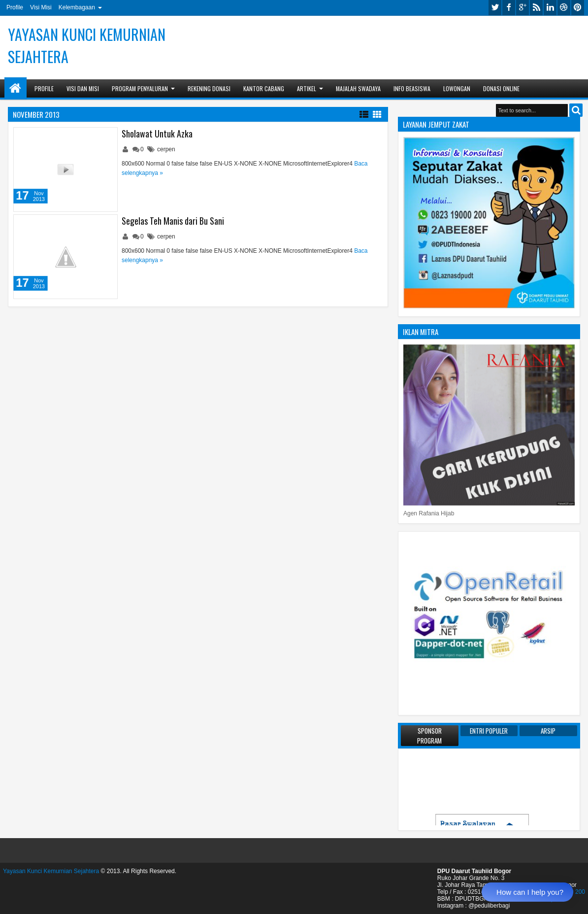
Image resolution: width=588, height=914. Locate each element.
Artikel (307, 88)
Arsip (548, 731)
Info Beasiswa (412, 88)
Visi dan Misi (83, 88)
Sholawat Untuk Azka (157, 134)
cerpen (166, 149)
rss (536, 8)
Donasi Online (501, 88)
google (523, 8)
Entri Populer (489, 731)
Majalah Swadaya (358, 88)
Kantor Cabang (264, 88)
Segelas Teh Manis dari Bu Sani (173, 221)
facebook (509, 8)
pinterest (578, 8)
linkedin (550, 8)
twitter (495, 8)
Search (576, 110)
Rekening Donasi (209, 88)
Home (16, 88)
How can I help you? (530, 892)
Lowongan (457, 88)
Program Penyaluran (140, 88)
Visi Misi (41, 7)
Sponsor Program (429, 736)
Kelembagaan (77, 7)
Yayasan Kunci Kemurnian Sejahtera (51, 871)
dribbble (564, 8)
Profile (15, 7)
